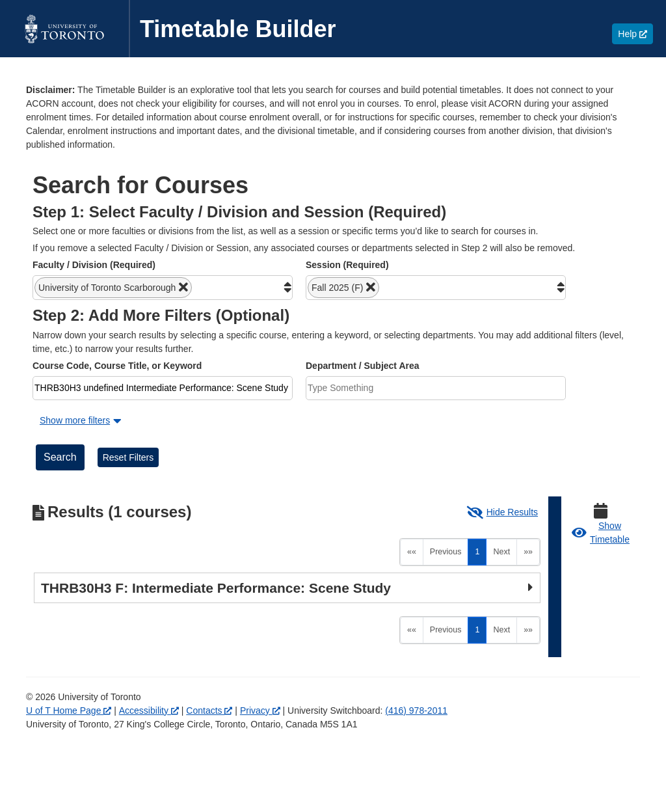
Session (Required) (347, 265)
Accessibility (149, 710)
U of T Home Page (69, 710)
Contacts (209, 710)
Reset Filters (128, 457)
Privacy (260, 710)
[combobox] (163, 288)
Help (635, 34)
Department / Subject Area (363, 366)
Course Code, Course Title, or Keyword (117, 366)
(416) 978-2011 (416, 710)
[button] (113, 288)
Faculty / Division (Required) (94, 265)
